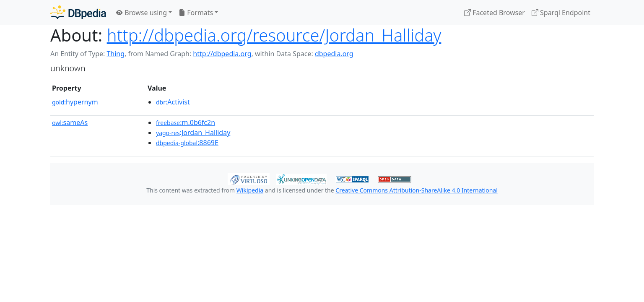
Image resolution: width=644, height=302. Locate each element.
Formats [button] (196, 13)
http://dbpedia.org (222, 54)
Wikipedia (250, 190)
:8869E (187, 143)
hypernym (75, 102)
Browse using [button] (142, 13)
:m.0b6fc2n (186, 122)
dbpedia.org (334, 54)
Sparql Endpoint (561, 13)
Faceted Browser (495, 13)
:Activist (173, 102)
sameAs (70, 122)
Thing (116, 54)
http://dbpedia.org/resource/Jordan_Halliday (274, 35)
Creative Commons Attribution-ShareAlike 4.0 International (416, 190)
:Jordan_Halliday (193, 133)
